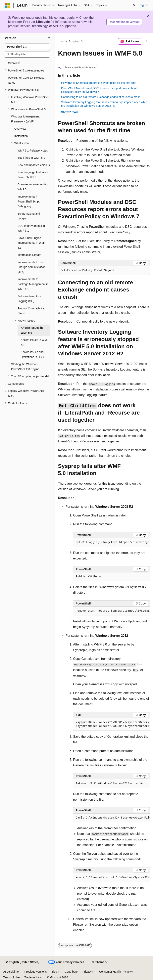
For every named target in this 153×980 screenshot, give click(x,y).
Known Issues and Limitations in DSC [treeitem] (32, 355)
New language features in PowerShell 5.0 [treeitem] (33, 175)
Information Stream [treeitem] (29, 255)
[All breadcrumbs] (61, 41)
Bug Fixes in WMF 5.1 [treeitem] (31, 158)
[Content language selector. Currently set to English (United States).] (22, 962)
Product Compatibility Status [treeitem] (31, 311)
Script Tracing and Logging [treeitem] (29, 216)
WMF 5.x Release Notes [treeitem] (33, 151)
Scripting (74, 41)
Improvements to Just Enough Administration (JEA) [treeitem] (31, 267)
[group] (111, 543)
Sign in (144, 5)
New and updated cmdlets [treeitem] (34, 165)
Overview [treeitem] (14, 63)
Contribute (71, 972)
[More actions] (146, 41)
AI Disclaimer (11, 972)
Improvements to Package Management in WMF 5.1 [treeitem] (33, 284)
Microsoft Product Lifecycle (29, 22)
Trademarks (32, 977)
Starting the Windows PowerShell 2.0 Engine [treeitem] (25, 367)
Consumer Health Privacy (115, 972)
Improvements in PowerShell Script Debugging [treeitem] (29, 201)
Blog (54, 972)
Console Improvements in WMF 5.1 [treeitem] (33, 187)
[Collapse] (49, 38)
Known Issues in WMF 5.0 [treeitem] (32, 330)
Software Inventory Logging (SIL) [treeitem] (29, 299)
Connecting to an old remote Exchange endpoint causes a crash (101, 97)
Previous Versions (35, 972)
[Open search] (134, 5)
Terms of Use (11, 977)
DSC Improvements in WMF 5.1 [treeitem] (31, 228)
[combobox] (27, 47)
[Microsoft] (7, 5)
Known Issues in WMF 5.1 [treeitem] (35, 342)
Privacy (87, 972)
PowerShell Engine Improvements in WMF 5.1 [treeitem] (32, 243)
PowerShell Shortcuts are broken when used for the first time (99, 83)
